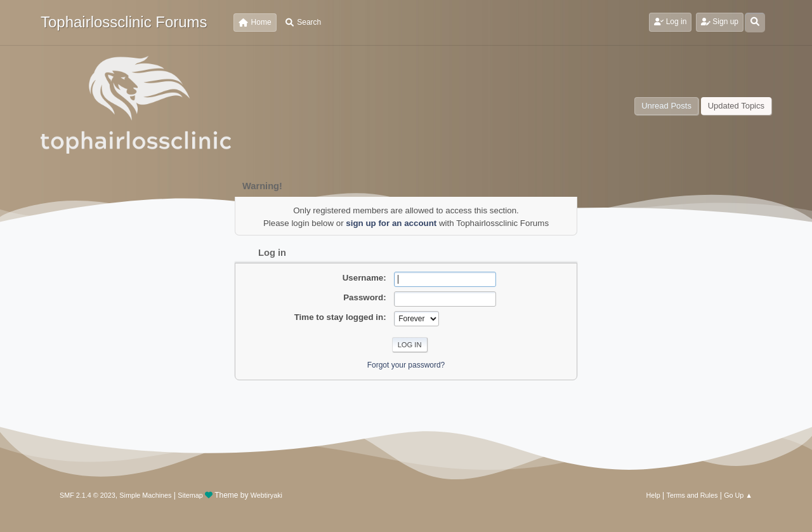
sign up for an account (391, 223)
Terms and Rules (692, 495)
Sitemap (190, 495)
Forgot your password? (406, 365)
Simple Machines (145, 495)
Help (653, 495)
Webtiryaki (266, 495)
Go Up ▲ (738, 495)
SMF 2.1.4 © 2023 (88, 495)
